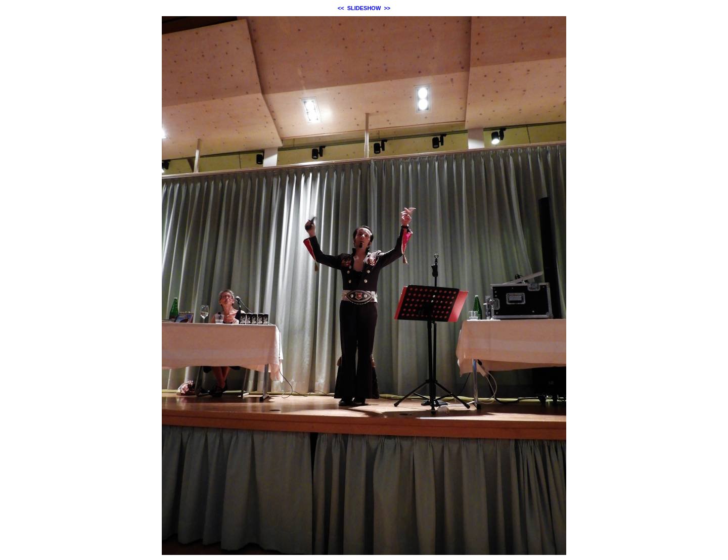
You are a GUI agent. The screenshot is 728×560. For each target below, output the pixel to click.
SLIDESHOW (364, 8)
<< (341, 8)
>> (387, 8)
